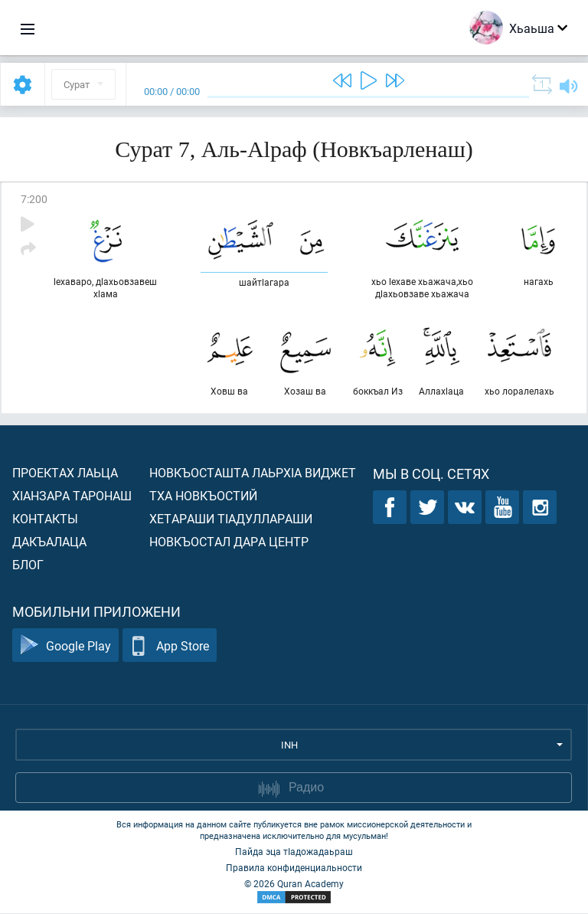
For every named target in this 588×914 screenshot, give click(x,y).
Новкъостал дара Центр (229, 542)
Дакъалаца (49, 542)
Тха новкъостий (203, 496)
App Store (170, 646)
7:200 (34, 199)
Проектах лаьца (65, 473)
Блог (28, 565)
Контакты (45, 519)
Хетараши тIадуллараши (231, 519)
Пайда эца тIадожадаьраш (294, 852)
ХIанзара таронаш (72, 496)
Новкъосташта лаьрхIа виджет (253, 473)
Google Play (65, 646)
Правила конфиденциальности (294, 868)
